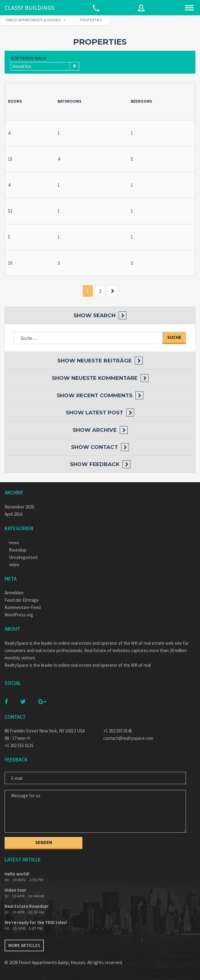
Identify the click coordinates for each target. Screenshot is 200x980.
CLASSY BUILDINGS (29, 8)
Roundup (18, 550)
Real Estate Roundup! (26, 906)
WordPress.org (19, 615)
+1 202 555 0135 (19, 745)
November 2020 (19, 507)
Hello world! (17, 874)
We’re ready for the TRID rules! (36, 922)
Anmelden (14, 593)
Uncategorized (23, 557)
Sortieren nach (28, 58)
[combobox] (45, 66)
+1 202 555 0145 (118, 731)
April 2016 (13, 514)
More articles (24, 945)
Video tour (15, 890)
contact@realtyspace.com (128, 738)
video (14, 565)
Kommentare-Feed (23, 607)
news (14, 543)
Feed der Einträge (22, 600)
